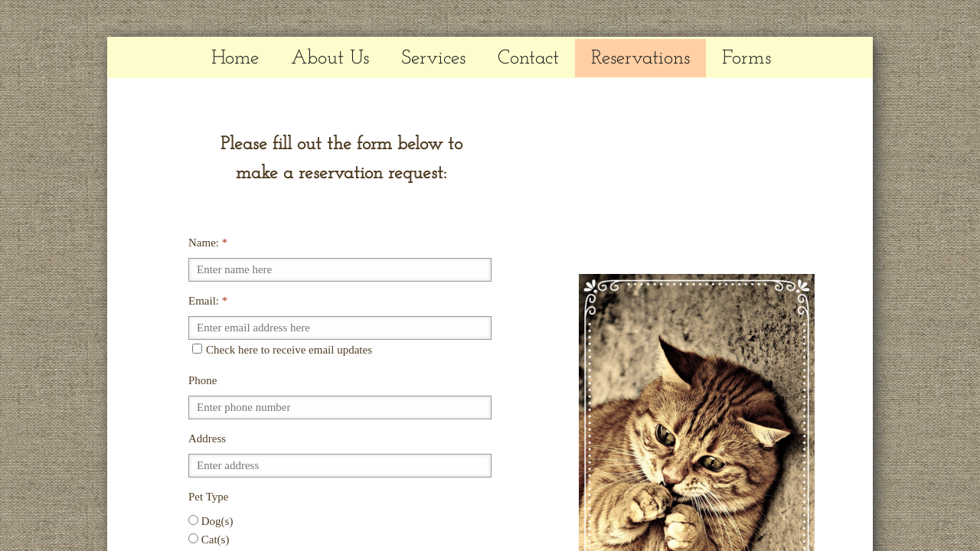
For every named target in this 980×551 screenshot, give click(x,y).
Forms (746, 59)
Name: (208, 243)
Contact (528, 59)
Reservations (640, 59)
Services (433, 59)
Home (235, 59)
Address (207, 439)
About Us (330, 59)
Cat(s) (209, 540)
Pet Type (208, 497)
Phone (203, 380)
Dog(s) (211, 521)
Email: (208, 301)
